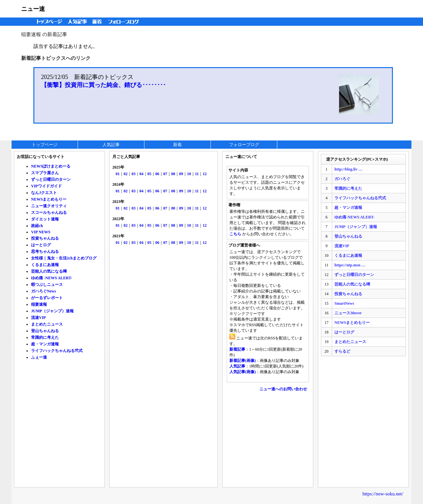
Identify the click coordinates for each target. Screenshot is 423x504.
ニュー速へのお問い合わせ (283, 389)
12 (205, 174)
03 (134, 174)
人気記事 (78, 22)
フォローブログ (125, 22)
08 (173, 174)
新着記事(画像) (243, 361)
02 (126, 174)
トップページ (48, 22)
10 (189, 174)
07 (165, 174)
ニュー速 (33, 9)
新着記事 (237, 349)
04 (141, 174)
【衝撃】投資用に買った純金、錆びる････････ (103, 85)
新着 (98, 22)
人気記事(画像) (243, 372)
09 (181, 174)
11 (197, 174)
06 (157, 174)
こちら (235, 234)
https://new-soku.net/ (383, 494)
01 (118, 174)
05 (149, 174)
